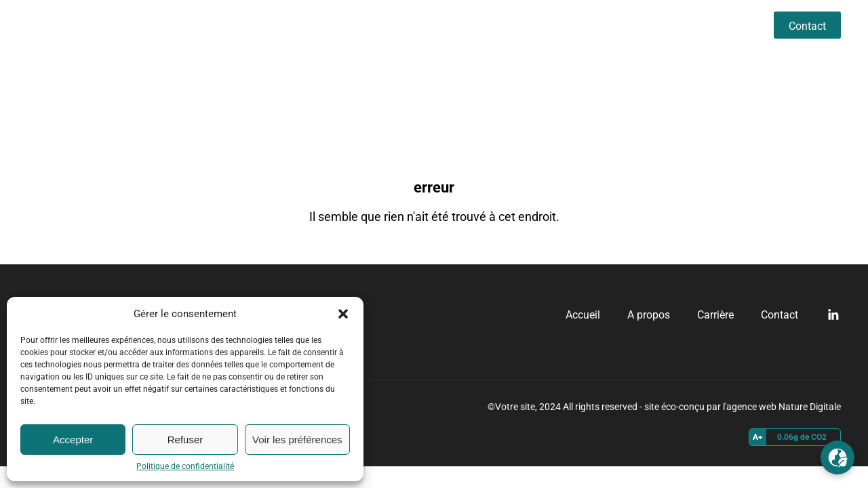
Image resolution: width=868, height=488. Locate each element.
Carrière (728, 25)
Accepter (73, 440)
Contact (807, 26)
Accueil (596, 25)
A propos (662, 25)
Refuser (185, 440)
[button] (343, 314)
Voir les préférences (297, 440)
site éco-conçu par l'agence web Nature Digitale (743, 407)
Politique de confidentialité (185, 466)
